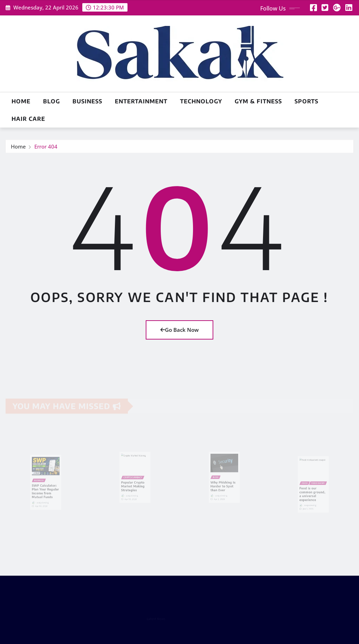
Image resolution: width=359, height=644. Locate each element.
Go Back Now (179, 330)
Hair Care (28, 119)
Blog (51, 101)
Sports (306, 101)
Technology (201, 101)
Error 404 (46, 148)
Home (21, 101)
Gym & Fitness (258, 101)
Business (87, 101)
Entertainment (141, 101)
